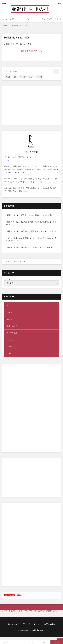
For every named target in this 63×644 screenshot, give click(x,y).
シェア (19, 642)
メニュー (31, 642)
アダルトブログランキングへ (15, 261)
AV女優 (8, 77)
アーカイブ (8, 279)
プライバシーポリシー (31, 624)
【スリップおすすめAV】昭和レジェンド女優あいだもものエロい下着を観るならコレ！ (31, 239)
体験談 (9, 346)
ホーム (5, 19)
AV (28, 19)
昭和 (15, 77)
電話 (44, 642)
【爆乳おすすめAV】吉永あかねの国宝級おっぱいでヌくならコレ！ (31, 231)
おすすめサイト (13, 326)
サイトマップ (47, 19)
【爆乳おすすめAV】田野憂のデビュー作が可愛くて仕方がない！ (30, 247)
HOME (5, 25)
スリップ (23, 77)
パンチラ (39, 77)
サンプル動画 (12, 333)
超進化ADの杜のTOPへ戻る (32, 51)
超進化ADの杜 (39, 630)
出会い (12, 19)
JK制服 (10, 319)
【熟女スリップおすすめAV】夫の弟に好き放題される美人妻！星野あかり (31, 223)
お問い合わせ (50, 624)
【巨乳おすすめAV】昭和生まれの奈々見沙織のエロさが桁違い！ (30, 215)
